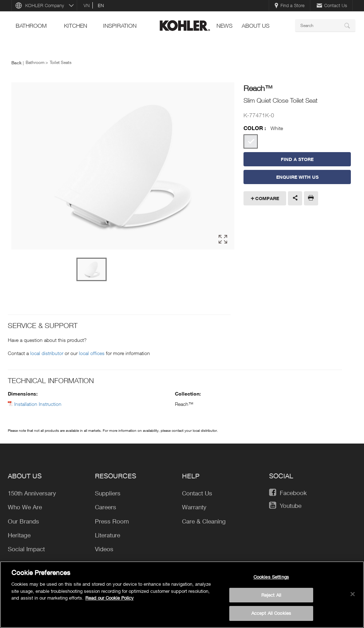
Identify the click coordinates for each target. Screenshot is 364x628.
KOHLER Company (45, 5)
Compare (267, 198)
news (224, 26)
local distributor (47, 353)
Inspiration (120, 26)
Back (17, 63)
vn (87, 5)
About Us (256, 26)
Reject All (271, 595)
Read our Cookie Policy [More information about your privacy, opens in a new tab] (109, 598)
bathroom (31, 26)
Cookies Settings (271, 577)
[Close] (353, 594)
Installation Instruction (38, 404)
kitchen (76, 26)
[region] (182, 595)
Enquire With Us (297, 177)
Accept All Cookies (271, 613)
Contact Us (332, 5)
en (101, 5)
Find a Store (290, 5)
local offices (92, 353)
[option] (123, 166)
